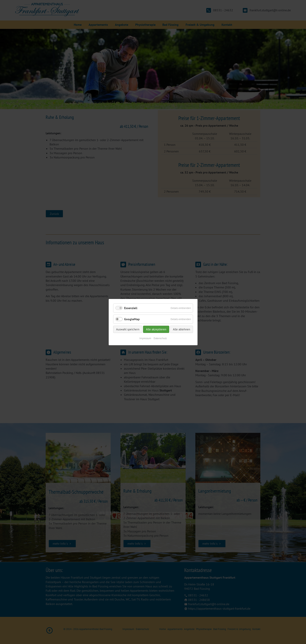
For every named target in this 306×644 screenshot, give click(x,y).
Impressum (145, 338)
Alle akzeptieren (156, 329)
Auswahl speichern (128, 329)
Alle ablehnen (181, 329)
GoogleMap (132, 319)
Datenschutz (160, 338)
